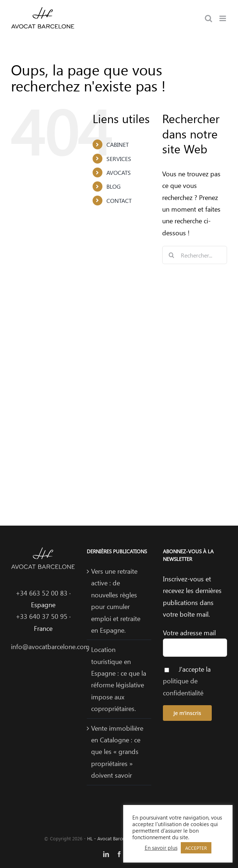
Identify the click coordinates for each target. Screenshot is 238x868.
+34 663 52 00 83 (42, 593)
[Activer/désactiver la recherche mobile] (208, 18)
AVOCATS (119, 172)
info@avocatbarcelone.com (50, 647)
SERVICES (119, 159)
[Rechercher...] (195, 255)
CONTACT (119, 201)
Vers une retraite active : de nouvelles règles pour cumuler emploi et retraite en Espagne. (116, 601)
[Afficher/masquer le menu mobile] (223, 18)
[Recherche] (171, 255)
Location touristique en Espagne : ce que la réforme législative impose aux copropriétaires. (119, 679)
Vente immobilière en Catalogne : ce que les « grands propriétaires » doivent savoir (117, 752)
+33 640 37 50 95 (42, 616)
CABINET (118, 144)
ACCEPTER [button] (196, 848)
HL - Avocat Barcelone (110, 838)
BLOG (114, 186)
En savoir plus (161, 848)
